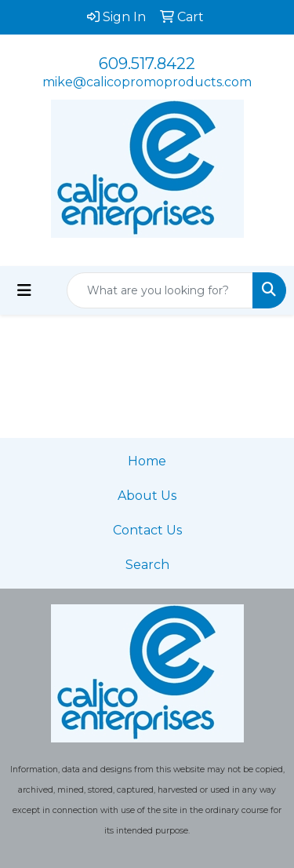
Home (147, 461)
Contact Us (147, 530)
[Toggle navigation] (24, 290)
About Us (147, 496)
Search (147, 565)
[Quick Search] (160, 290)
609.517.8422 (147, 64)
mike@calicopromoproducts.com (147, 82)
